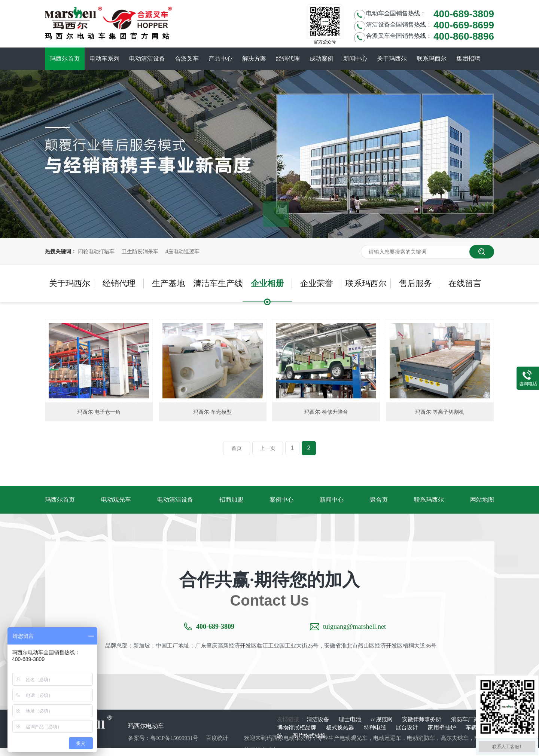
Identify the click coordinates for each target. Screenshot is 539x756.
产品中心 (220, 59)
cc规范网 (382, 719)
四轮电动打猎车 (96, 251)
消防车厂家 (465, 719)
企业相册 (267, 283)
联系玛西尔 (432, 59)
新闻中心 (355, 59)
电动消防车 (421, 738)
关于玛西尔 (392, 59)
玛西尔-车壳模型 (212, 412)
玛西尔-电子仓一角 (99, 412)
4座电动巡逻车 (183, 251)
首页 (237, 448)
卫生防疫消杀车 (140, 251)
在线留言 (465, 283)
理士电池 (351, 719)
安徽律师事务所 (422, 719)
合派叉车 (187, 59)
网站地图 (482, 500)
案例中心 (281, 500)
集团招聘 (468, 59)
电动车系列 (104, 59)
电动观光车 (116, 500)
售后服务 (415, 283)
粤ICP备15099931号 (174, 738)
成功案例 (322, 59)
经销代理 (288, 59)
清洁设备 (319, 719)
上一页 (268, 448)
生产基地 (168, 283)
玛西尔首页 (65, 59)
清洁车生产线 (218, 283)
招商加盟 (231, 500)
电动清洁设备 (147, 59)
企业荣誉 (317, 283)
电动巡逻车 (387, 738)
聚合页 (379, 500)
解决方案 (254, 59)
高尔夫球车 (455, 738)
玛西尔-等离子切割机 (440, 412)
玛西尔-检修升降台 (326, 412)
